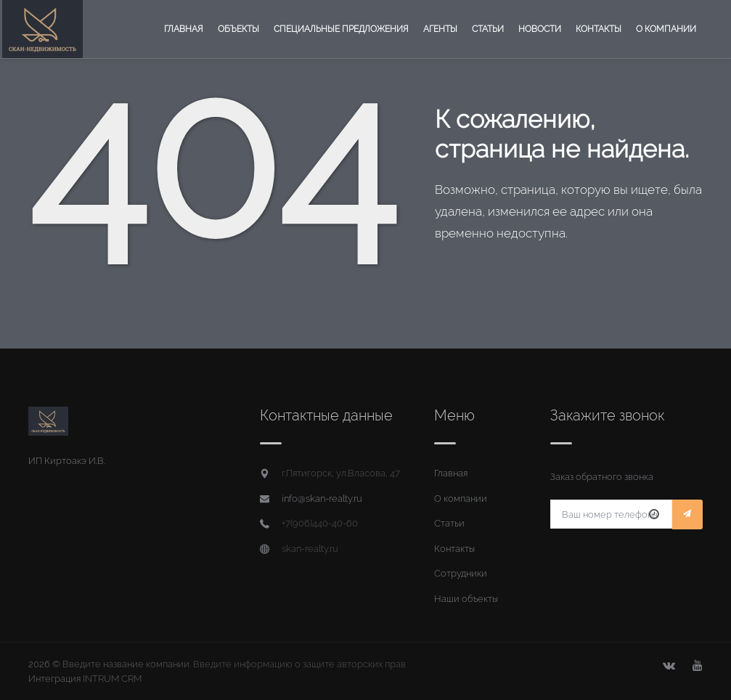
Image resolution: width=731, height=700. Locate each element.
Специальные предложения (341, 29)
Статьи (488, 29)
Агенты (440, 29)
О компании (666, 29)
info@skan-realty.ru (322, 498)
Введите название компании (126, 664)
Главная (184, 29)
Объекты (238, 29)
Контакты (599, 29)
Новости (540, 29)
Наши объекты (466, 599)
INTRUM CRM (112, 679)
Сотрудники (461, 573)
